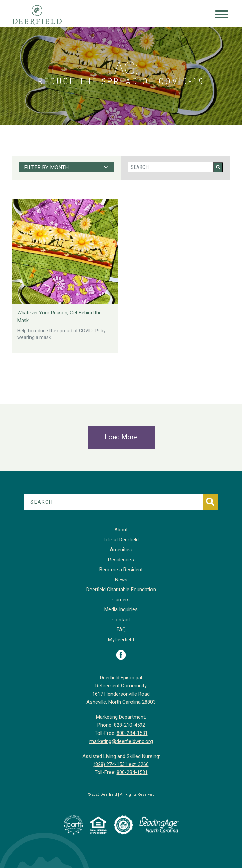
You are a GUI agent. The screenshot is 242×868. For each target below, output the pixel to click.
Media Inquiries (121, 609)
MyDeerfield (121, 640)
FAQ (121, 629)
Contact (121, 620)
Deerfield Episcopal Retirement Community (44, 15)
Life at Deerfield (121, 540)
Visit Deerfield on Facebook (121, 655)
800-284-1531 (132, 733)
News (121, 580)
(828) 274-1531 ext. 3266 (121, 764)
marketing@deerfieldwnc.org (121, 741)
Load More (121, 437)
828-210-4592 (129, 725)
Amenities (121, 550)
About (121, 530)
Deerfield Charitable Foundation (121, 590)
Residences (121, 560)
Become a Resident (121, 570)
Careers (121, 600)
